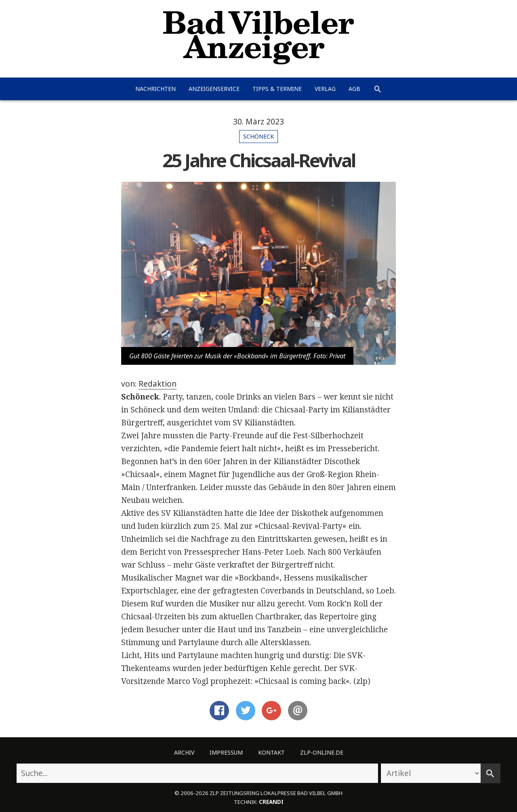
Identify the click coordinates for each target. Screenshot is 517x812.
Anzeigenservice (214, 89)
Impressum (226, 752)
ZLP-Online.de (322, 752)
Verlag (325, 89)
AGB (354, 89)
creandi (271, 802)
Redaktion (158, 384)
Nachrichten (156, 89)
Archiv (184, 752)
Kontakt (271, 752)
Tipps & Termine (277, 89)
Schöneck (258, 136)
